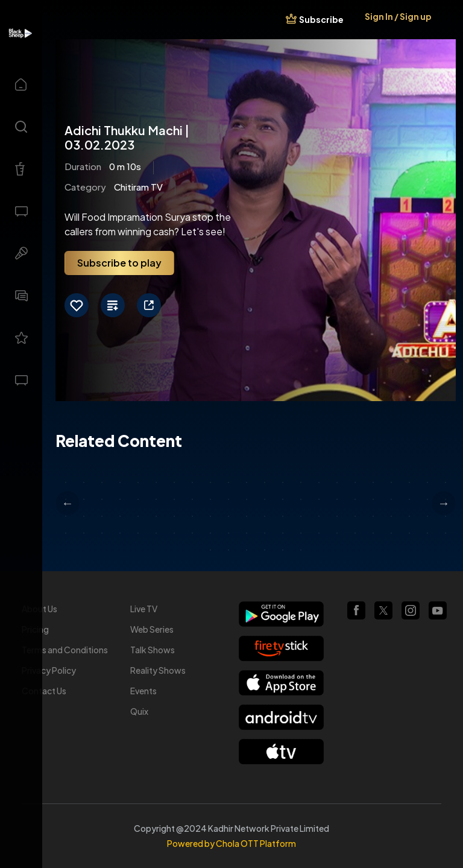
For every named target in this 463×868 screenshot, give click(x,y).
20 (409, 483)
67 (66, 533)
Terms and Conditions (65, 650)
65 (427, 516)
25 (102, 499)
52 (192, 516)
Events (143, 691)
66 (446, 516)
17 (355, 483)
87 (427, 533)
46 (84, 516)
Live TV (144, 609)
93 (283, 550)
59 (319, 516)
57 (283, 516)
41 (391, 499)
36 (301, 499)
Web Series (152, 629)
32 (228, 499)
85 (391, 533)
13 (283, 483)
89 (210, 550)
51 (174, 516)
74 (192, 533)
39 (355, 499)
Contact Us (44, 691)
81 (319, 533)
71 (138, 533)
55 (247, 516)
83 (355, 533)
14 (301, 483)
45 (66, 516)
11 (247, 483)
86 (409, 533)
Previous (68, 503)
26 (120, 499)
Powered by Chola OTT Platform (231, 843)
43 (427, 499)
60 (337, 516)
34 (265, 499)
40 (373, 499)
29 (174, 499)
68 (84, 533)
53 (210, 516)
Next (444, 503)
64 (409, 516)
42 (409, 499)
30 (192, 499)
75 (210, 533)
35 (283, 499)
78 (265, 533)
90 (228, 550)
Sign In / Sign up (398, 16)
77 (247, 533)
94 (301, 550)
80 (301, 533)
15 (319, 483)
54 (228, 516)
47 (102, 516)
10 (228, 483)
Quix (139, 711)
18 (373, 483)
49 (138, 516)
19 (391, 483)
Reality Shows (158, 670)
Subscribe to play (119, 263)
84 (373, 533)
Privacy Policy (49, 670)
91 (247, 550)
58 (301, 516)
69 (102, 533)
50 (156, 516)
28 (156, 499)
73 (174, 533)
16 (337, 483)
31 (210, 499)
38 (337, 499)
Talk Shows (153, 650)
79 (283, 533)
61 (355, 516)
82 (337, 533)
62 (373, 516)
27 (138, 499)
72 (156, 533)
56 (265, 516)
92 (265, 550)
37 (319, 499)
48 (120, 516)
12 (265, 483)
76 (228, 533)
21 (427, 483)
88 (446, 533)
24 (84, 499)
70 (120, 533)
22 (446, 483)
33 (247, 499)
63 (391, 516)
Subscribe (321, 19)
